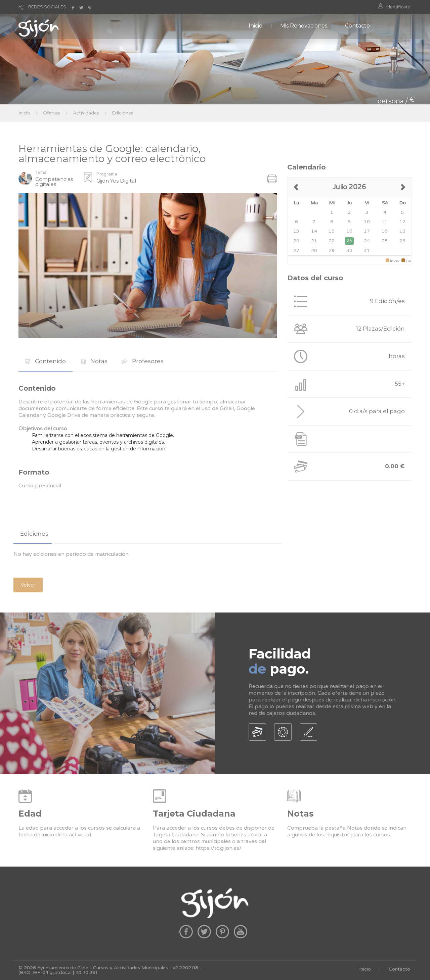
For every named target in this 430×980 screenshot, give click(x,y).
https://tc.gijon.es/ (219, 848)
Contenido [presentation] (46, 361)
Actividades (86, 113)
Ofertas (52, 113)
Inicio (255, 26)
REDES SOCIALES (47, 7)
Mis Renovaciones (304, 26)
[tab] (46, 361)
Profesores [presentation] (143, 361)
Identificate (398, 7)
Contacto (357, 26)
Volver (28, 585)
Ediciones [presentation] (34, 534)
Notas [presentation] (94, 361)
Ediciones (123, 113)
